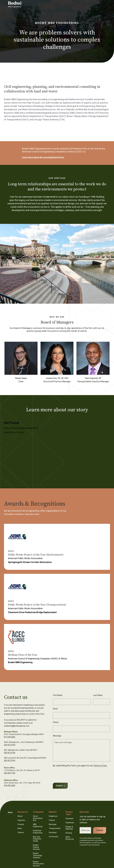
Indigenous (53, 816)
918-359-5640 (10, 785)
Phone (56, 722)
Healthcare (70, 823)
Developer (53, 832)
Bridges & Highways (69, 828)
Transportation (55, 828)
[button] (105, 4)
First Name (58, 695)
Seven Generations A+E (38, 818)
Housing (69, 833)
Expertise (21, 820)
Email (55, 709)
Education (69, 818)
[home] (18, 4)
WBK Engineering (38, 825)
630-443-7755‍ (10, 773)
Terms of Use (100, 766)
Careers (21, 832)
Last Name (98, 695)
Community (53, 837)
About (20, 816)
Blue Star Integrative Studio (37, 839)
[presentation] (72, 774)
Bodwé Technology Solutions (37, 855)
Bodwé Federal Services (36, 847)
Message (57, 736)
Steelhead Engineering (38, 832)
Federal (52, 820)
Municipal (53, 824)
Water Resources (70, 838)
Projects (21, 824)
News (20, 828)
